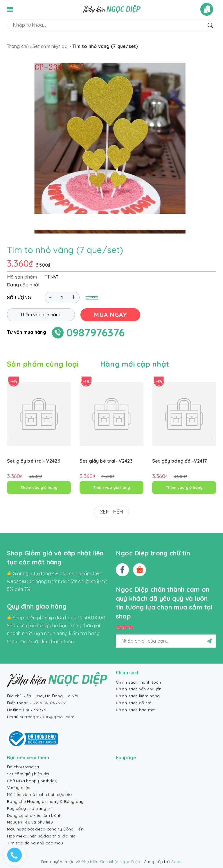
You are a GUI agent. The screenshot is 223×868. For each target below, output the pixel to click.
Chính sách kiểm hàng (138, 696)
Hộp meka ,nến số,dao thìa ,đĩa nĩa (41, 836)
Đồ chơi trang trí (23, 767)
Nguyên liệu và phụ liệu (30, 822)
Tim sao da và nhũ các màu (35, 843)
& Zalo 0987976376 (48, 703)
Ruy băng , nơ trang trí (29, 808)
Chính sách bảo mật (136, 710)
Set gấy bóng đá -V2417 (180, 461)
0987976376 (96, 333)
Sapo (177, 862)
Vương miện (19, 787)
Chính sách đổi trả (134, 703)
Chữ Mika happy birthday (32, 781)
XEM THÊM (111, 512)
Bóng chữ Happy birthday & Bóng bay (45, 801)
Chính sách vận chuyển (139, 689)
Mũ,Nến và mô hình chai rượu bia (39, 794)
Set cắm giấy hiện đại (28, 774)
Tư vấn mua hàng (27, 332)
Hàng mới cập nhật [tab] (135, 364)
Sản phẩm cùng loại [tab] (43, 364)
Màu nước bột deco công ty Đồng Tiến (45, 829)
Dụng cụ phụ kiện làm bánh (34, 815)
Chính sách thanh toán (138, 682)
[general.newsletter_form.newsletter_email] (166, 641)
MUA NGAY (110, 315)
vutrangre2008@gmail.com (47, 717)
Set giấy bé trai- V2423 (106, 461)
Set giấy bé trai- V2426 (34, 461)
